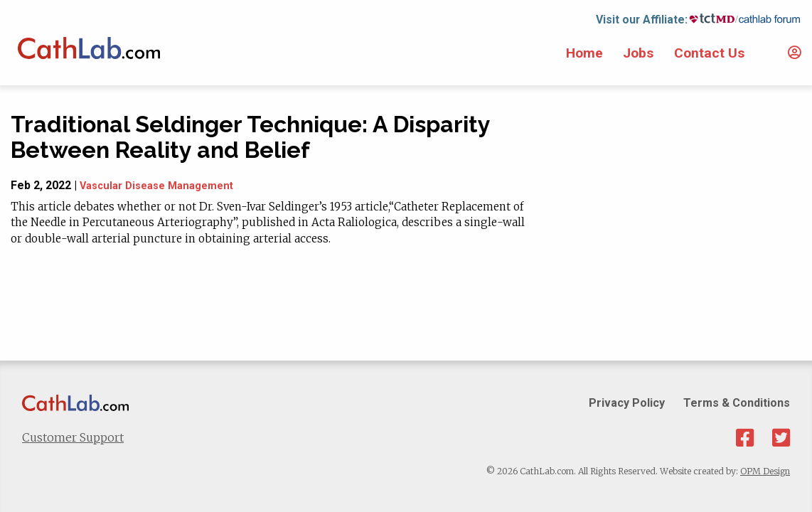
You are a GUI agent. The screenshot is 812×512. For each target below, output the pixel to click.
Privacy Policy (627, 403)
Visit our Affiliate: (642, 20)
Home (584, 53)
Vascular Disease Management (156, 186)
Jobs (638, 53)
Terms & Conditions (737, 403)
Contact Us (709, 53)
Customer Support (73, 437)
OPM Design (765, 471)
